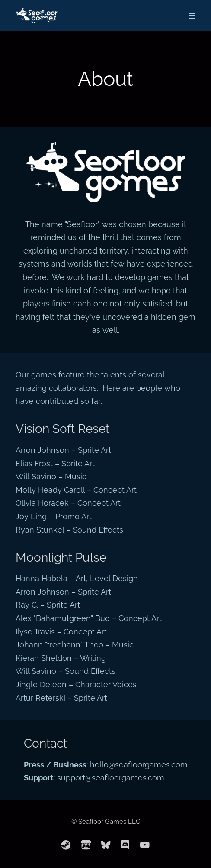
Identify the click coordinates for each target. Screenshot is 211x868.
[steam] (66, 845)
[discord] (125, 845)
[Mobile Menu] (189, 16)
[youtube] (145, 845)
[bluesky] (106, 845)
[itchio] (86, 845)
